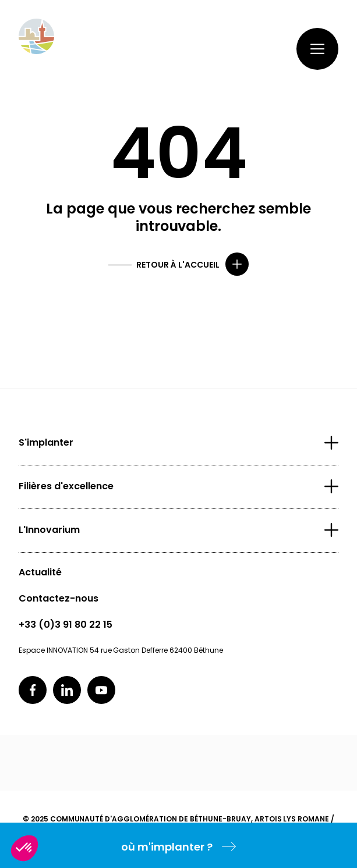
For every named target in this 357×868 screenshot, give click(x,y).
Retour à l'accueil (178, 265)
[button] (24, 848)
